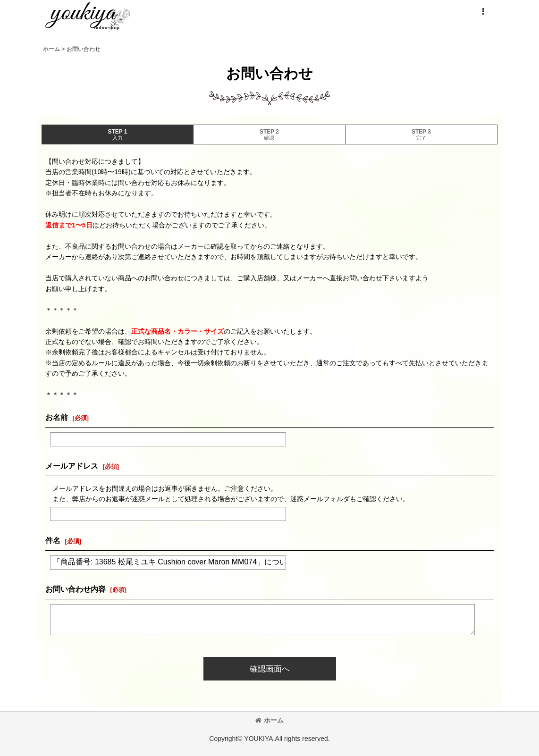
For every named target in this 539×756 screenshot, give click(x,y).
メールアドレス (72, 466)
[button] (483, 12)
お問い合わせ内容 (76, 589)
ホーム (269, 720)
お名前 (57, 417)
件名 (53, 540)
